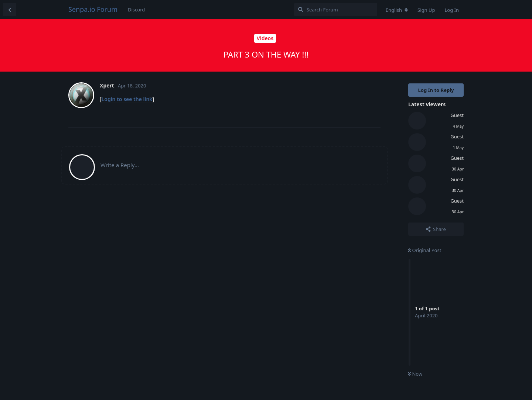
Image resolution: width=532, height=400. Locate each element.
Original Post (424, 250)
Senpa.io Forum (93, 9)
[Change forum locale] (397, 10)
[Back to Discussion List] (10, 10)
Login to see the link (127, 99)
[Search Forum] (336, 10)
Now (415, 374)
